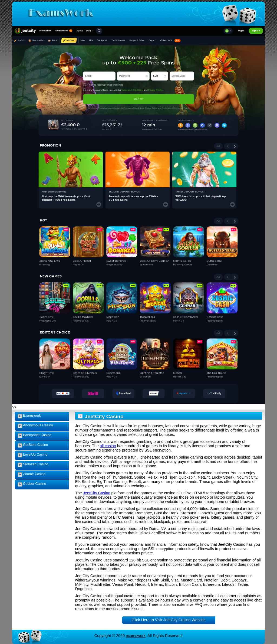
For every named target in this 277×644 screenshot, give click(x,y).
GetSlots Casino (35, 445)
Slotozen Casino (36, 464)
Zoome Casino (34, 474)
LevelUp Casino (35, 454)
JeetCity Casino (97, 493)
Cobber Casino (34, 484)
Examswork (32, 415)
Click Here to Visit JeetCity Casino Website (169, 620)
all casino (108, 446)
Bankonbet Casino (37, 435)
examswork (136, 636)
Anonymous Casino (38, 425)
